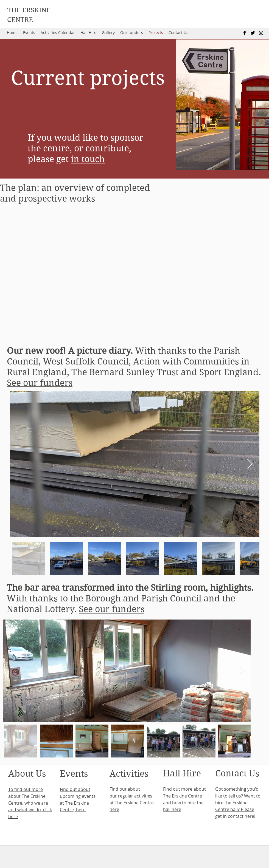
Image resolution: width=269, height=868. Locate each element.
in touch (88, 159)
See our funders (40, 383)
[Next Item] (250, 464)
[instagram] (261, 33)
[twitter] (253, 33)
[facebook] (245, 33)
